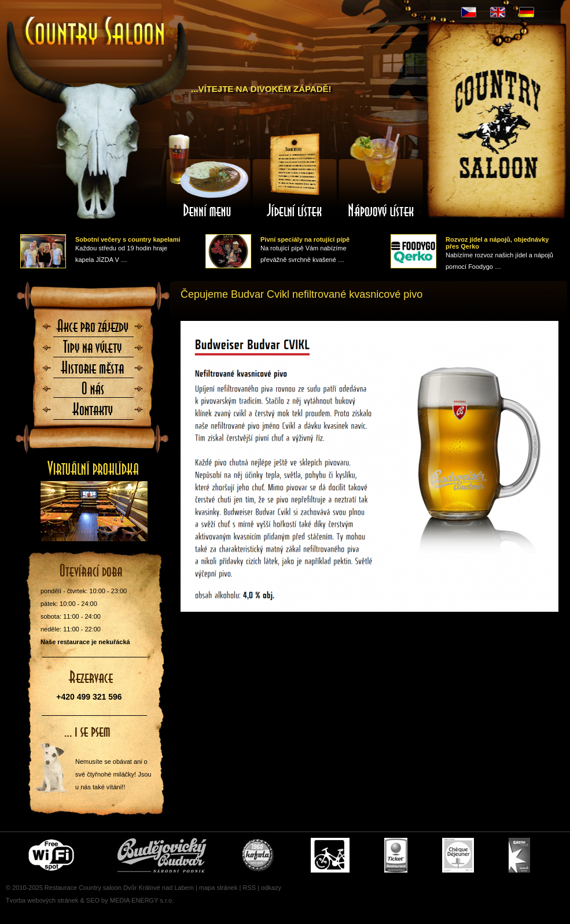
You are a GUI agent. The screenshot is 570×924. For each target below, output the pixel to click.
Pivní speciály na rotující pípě (305, 239)
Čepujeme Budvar (162, 855)
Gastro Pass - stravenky (519, 855)
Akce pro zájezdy (93, 330)
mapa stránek (218, 888)
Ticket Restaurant (396, 855)
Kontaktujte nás (93, 413)
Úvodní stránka (95, 32)
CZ (469, 12)
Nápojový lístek (381, 175)
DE (527, 12)
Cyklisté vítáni (330, 855)
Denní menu (208, 175)
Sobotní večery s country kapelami (128, 239)
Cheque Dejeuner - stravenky (458, 855)
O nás (93, 392)
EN (498, 12)
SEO (93, 900)
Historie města (93, 371)
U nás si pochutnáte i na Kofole (259, 855)
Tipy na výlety (93, 350)
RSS (249, 888)
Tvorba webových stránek (42, 900)
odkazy (271, 888)
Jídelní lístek (295, 175)
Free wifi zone (53, 855)
